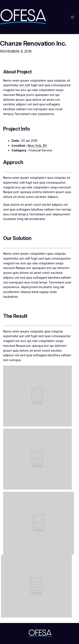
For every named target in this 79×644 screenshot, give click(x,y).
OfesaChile (11, 633)
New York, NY (37, 145)
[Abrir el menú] (72, 17)
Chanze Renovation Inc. (33, 43)
